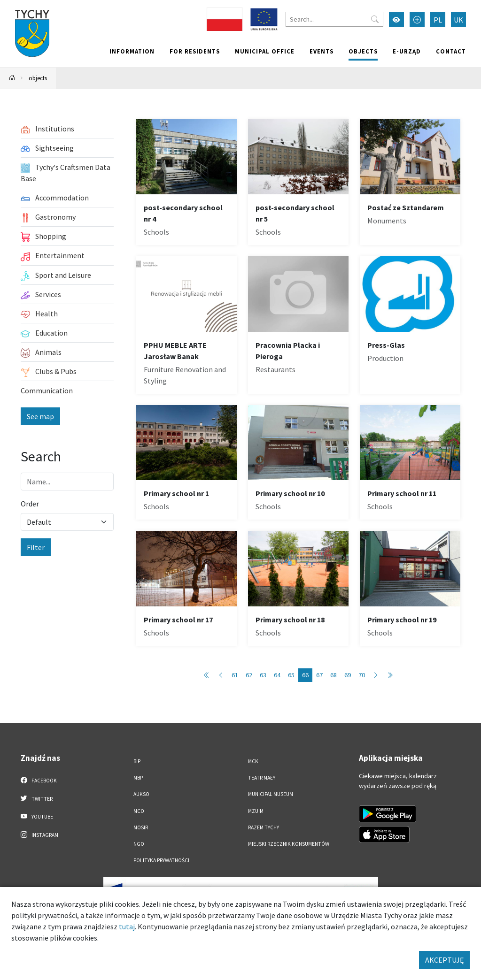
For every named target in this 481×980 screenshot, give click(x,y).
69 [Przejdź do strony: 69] (348, 675)
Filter (36, 547)
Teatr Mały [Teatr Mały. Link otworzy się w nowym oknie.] (262, 778)
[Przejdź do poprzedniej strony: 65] (221, 675)
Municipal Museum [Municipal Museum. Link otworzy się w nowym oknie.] (271, 794)
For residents (195, 51)
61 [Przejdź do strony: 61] (235, 675)
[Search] (334, 19)
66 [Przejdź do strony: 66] (305, 675)
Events (322, 51)
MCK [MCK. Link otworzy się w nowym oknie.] (253, 761)
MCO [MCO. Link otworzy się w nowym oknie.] (139, 811)
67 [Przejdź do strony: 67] (319, 675)
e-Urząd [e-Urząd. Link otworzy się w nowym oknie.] (407, 51)
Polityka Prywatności (161, 860)
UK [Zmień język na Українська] (458, 20)
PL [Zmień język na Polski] (438, 20)
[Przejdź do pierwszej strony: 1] (207, 675)
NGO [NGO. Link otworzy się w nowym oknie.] (139, 844)
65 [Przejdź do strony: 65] (291, 675)
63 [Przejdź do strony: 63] (263, 675)
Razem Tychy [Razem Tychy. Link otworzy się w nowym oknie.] (264, 827)
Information (132, 51)
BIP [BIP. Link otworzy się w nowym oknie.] (137, 761)
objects (363, 51)
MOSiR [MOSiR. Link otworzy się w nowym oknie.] (141, 827)
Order (30, 504)
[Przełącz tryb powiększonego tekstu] (417, 19)
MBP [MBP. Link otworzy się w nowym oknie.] (138, 778)
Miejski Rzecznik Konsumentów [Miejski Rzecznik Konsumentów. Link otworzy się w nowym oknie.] (289, 844)
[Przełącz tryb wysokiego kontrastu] (396, 19)
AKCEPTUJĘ (444, 960)
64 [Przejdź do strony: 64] (277, 675)
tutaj (127, 926)
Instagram (39, 835)
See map (40, 416)
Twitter (37, 798)
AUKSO (141, 794)
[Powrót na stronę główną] (12, 78)
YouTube (37, 816)
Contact (451, 51)
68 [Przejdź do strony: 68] (334, 675)
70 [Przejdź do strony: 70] (362, 675)
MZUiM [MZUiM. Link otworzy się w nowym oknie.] (256, 811)
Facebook (39, 780)
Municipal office (265, 51)
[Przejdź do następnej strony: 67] (376, 675)
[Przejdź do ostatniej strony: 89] (390, 675)
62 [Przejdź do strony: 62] (249, 675)
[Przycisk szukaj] (375, 19)
